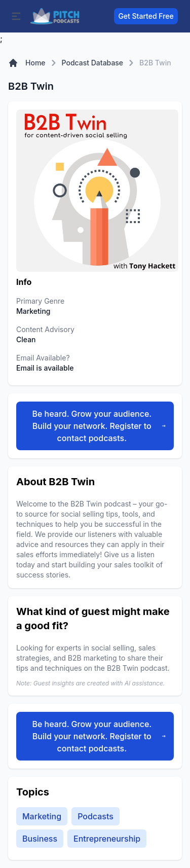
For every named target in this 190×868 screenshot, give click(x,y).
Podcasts (96, 816)
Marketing (42, 816)
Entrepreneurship (107, 839)
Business (40, 839)
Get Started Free (146, 16)
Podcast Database (93, 63)
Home (35, 63)
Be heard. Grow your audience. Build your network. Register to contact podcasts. (99, 426)
